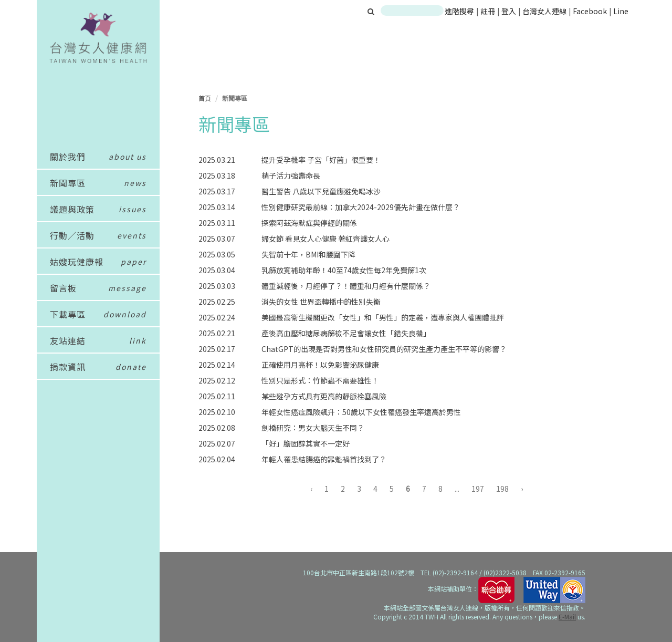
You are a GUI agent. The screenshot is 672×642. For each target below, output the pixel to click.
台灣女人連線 (544, 11)
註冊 (489, 11)
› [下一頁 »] (522, 489)
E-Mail (567, 617)
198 (502, 489)
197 (478, 489)
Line (621, 11)
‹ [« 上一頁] (311, 489)
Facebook (590, 11)
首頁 (205, 98)
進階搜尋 (459, 11)
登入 (510, 11)
